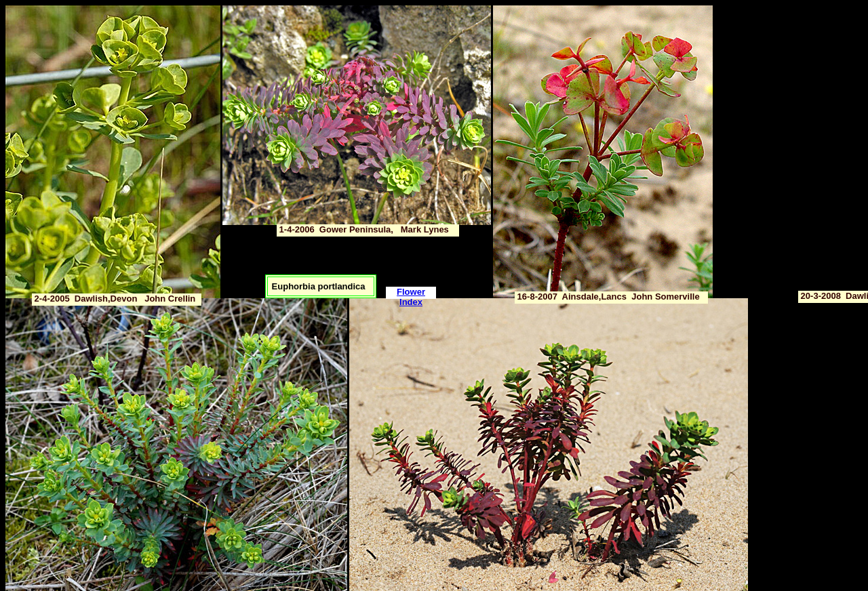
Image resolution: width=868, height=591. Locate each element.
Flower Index (411, 297)
